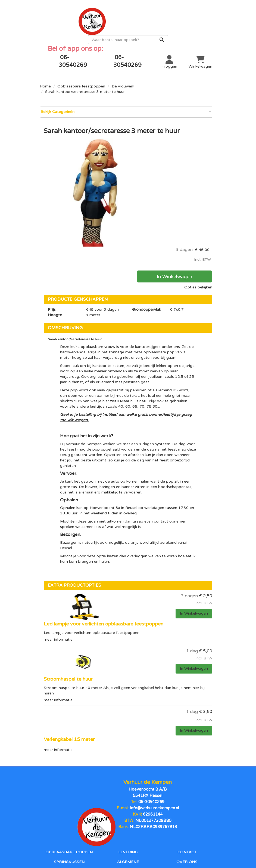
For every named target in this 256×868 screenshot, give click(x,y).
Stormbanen (69, 809)
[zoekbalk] (172, 31)
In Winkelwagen (187, 165)
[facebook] (117, 833)
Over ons (187, 800)
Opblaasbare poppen (69, 791)
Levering (128, 791)
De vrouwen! (123, 78)
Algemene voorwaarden (128, 800)
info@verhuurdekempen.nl (154, 751)
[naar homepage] (84, 21)
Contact (187, 791)
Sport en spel (69, 818)
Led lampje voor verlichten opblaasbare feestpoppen (104, 573)
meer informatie (58, 588)
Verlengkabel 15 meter (69, 687)
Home (45, 78)
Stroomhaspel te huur (68, 627)
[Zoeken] (206, 31)
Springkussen (69, 800)
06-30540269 (151, 745)
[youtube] (128, 833)
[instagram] (139, 833)
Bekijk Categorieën (126, 103)
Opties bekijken (198, 175)
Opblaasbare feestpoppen (81, 78)
